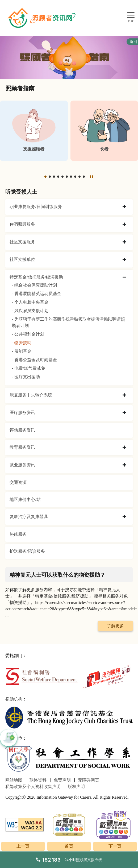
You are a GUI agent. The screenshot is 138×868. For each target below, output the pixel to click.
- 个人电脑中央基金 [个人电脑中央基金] (30, 302)
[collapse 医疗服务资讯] (124, 413)
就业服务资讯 (22, 465)
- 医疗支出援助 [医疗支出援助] (26, 377)
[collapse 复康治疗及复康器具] (124, 517)
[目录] (131, 15)
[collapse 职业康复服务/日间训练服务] (124, 207)
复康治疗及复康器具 (29, 517)
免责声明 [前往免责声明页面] (62, 780)
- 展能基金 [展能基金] (21, 351)
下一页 (115, 846)
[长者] (104, 131)
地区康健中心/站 (25, 499)
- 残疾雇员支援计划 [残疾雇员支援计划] (30, 311)
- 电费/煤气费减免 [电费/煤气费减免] (28, 368)
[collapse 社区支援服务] (124, 242)
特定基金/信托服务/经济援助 (36, 277)
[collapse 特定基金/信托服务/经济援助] (124, 277)
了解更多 (115, 626)
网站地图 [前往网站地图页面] (14, 780)
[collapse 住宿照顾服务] (124, 225)
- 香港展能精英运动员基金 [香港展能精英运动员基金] (36, 294)
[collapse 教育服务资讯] (124, 448)
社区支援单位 (22, 259)
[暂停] (91, 177)
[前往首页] (42, 18)
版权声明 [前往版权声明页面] (76, 787)
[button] (45, 177)
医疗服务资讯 (22, 413)
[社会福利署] (42, 676)
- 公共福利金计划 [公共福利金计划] (28, 334)
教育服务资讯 (22, 447)
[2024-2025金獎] (69, 824)
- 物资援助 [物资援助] (21, 343)
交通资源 (18, 482)
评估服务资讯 (22, 430)
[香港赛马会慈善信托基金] (69, 717)
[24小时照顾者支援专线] (69, 860)
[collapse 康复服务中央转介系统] (124, 395)
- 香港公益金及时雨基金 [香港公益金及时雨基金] (34, 360)
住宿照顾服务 (22, 224)
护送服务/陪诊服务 (27, 551)
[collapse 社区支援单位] (124, 260)
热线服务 (18, 534)
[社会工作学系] (69, 759)
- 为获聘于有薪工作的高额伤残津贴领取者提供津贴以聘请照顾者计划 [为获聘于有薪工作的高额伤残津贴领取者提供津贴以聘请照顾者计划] (68, 322)
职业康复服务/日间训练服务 (36, 207)
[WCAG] (24, 824)
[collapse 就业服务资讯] (124, 465)
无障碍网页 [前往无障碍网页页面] (89, 780)
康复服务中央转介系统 (31, 395)
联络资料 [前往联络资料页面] (38, 780)
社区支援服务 (22, 242)
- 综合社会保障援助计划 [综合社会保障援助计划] (34, 285)
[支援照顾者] (34, 131)
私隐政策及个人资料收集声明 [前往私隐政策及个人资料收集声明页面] (33, 787)
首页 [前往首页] (69, 846)
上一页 (23, 846)
